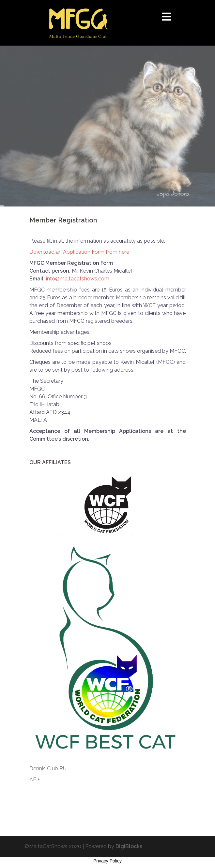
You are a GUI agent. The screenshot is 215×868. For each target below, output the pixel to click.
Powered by (114, 846)
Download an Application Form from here (79, 252)
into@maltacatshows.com (78, 279)
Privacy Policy (108, 861)
